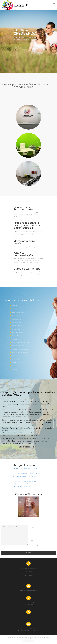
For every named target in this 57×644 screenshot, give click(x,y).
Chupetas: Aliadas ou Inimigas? (22, 486)
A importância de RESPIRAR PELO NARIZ (25, 476)
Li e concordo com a (42, 546)
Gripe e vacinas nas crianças (21, 471)
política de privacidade (47, 546)
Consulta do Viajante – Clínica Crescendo (25, 468)
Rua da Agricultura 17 (29, 603)
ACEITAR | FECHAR (28, 641)
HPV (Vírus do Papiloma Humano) (23, 484)
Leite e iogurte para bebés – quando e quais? (26, 473)
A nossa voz (17, 479)
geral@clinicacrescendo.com (28, 591)
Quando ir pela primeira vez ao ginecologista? (26, 481)
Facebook (28, 617)
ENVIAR (28, 553)
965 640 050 (29, 571)
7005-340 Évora (28, 605)
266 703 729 (29, 576)
